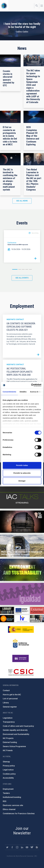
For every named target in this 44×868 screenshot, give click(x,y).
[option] (22, 246)
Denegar (22, 481)
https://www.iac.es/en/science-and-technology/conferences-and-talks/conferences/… (22, 522)
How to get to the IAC (12, 695)
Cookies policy (9, 774)
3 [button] (23, 269)
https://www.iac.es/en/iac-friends (7, 619)
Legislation (8, 718)
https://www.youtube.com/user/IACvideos (27, 847)
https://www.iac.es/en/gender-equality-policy (22, 594)
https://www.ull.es (21, 658)
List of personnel (10, 699)
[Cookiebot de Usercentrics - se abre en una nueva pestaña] (31, 385)
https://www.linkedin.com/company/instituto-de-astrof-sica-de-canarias (22, 847)
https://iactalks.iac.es (22, 498)
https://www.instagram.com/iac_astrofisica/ (17, 847)
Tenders (6, 793)
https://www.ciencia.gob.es (21, 629)
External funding (10, 742)
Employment (8, 789)
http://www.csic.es (21, 672)
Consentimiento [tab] (9, 392)
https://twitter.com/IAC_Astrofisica (7, 847)
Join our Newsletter (22, 831)
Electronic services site (13, 805)
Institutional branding (12, 797)
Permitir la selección (22, 473)
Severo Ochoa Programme (14, 746)
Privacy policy (9, 766)
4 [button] (27, 269)
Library (6, 703)
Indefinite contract (15, 319)
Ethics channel (9, 809)
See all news (22, 201)
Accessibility (8, 778)
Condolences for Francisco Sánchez (19, 814)
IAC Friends (8, 750)
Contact (6, 690)
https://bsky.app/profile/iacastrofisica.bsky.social (32, 847)
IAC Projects (8, 738)
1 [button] (15, 269)
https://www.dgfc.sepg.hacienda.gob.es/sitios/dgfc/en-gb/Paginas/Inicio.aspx (22, 610)
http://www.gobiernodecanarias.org (21, 643)
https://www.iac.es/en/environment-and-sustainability (22, 570)
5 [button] (30, 269)
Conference (12, 243)
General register (10, 707)
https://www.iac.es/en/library (7, 610)
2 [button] (20, 269)
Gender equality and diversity (15, 730)
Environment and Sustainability (16, 734)
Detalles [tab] (23, 392)
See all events (22, 278)
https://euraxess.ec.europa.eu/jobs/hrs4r (22, 619)
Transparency (9, 722)
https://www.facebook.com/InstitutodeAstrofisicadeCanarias (12, 847)
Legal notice (8, 770)
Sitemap (6, 762)
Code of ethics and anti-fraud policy (18, 726)
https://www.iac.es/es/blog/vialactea (37, 847)
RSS (5, 801)
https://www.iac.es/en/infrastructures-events (22, 546)
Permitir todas (22, 465)
